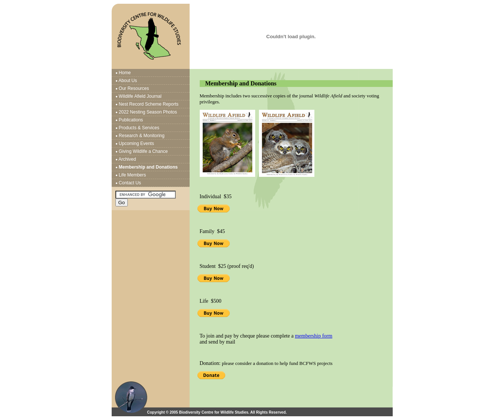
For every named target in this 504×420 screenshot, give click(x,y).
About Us (128, 81)
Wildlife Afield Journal (140, 96)
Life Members (132, 175)
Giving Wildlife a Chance (143, 151)
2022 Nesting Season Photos (148, 112)
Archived (127, 159)
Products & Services (139, 128)
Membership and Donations (148, 167)
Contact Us (130, 183)
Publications (131, 120)
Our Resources (134, 88)
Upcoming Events (136, 143)
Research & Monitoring (142, 136)
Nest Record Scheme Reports (149, 104)
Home (125, 73)
